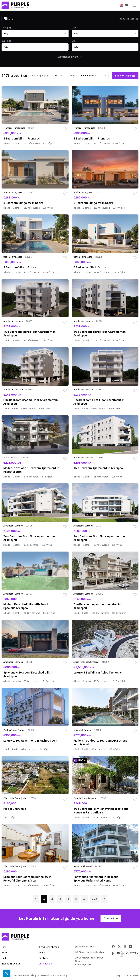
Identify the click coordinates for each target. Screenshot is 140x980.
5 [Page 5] (76, 899)
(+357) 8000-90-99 (86, 947)
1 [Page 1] (44, 899)
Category (6, 27)
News (42, 953)
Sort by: (71, 76)
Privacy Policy (60, 975)
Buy (4, 947)
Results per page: (41, 76)
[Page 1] (36, 899)
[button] (35, 33)
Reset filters (129, 19)
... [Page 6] (84, 899)
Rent (4, 953)
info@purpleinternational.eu (89, 952)
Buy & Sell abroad (49, 947)
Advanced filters (70, 57)
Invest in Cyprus (11, 964)
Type (74, 27)
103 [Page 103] (94, 899)
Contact (111, 918)
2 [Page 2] (52, 899)
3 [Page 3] (60, 899)
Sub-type (6, 41)
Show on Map (125, 76)
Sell (4, 958)
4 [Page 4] (68, 899)
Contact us (45, 964)
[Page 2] (104, 899)
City (74, 41)
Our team (44, 958)
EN (124, 5)
